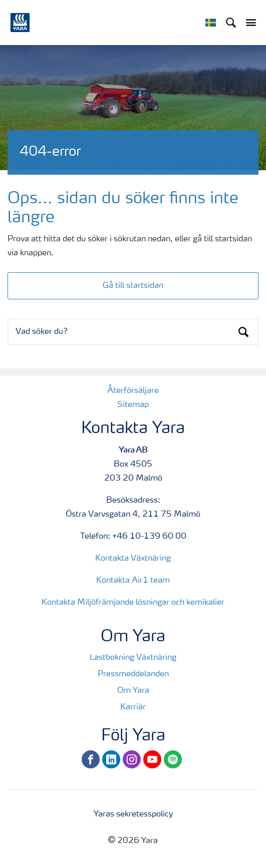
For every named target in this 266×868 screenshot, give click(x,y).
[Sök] (231, 23)
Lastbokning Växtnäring (133, 658)
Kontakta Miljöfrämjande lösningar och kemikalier (133, 603)
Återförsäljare (133, 391)
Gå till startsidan (133, 286)
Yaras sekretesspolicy (133, 814)
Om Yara (133, 691)
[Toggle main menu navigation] (248, 23)
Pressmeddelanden (133, 674)
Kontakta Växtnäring (133, 559)
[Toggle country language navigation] (211, 23)
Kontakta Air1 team (133, 581)
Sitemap (133, 405)
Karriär (133, 707)
